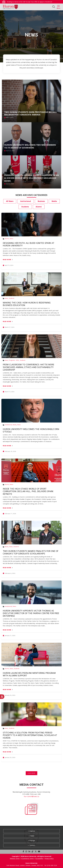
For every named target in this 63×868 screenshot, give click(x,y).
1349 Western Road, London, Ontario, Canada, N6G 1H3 (25, 865)
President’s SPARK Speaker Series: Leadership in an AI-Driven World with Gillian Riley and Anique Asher (31, 178)
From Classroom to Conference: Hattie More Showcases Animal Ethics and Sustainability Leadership (28, 367)
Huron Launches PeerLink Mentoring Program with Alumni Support (29, 674)
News (11, 239)
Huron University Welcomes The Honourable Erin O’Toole (31, 430)
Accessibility (39, 858)
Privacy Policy (49, 858)
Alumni (7, 239)
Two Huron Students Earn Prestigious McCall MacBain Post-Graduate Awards (31, 113)
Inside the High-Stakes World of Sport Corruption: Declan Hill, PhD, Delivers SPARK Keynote (28, 491)
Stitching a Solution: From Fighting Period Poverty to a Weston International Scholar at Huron (30, 735)
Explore (32, 831)
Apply (32, 836)
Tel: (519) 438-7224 (51, 865)
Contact (32, 845)
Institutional (8, 425)
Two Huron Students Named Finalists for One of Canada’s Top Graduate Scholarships (31, 552)
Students (12, 298)
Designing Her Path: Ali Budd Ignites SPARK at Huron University (29, 244)
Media (15, 425)
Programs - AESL (14, 360)
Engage (32, 840)
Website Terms (15, 858)
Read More (7, 259)
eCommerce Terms (27, 858)
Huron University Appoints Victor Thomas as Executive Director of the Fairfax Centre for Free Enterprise (31, 613)
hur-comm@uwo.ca (31, 796)
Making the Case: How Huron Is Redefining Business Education (27, 304)
